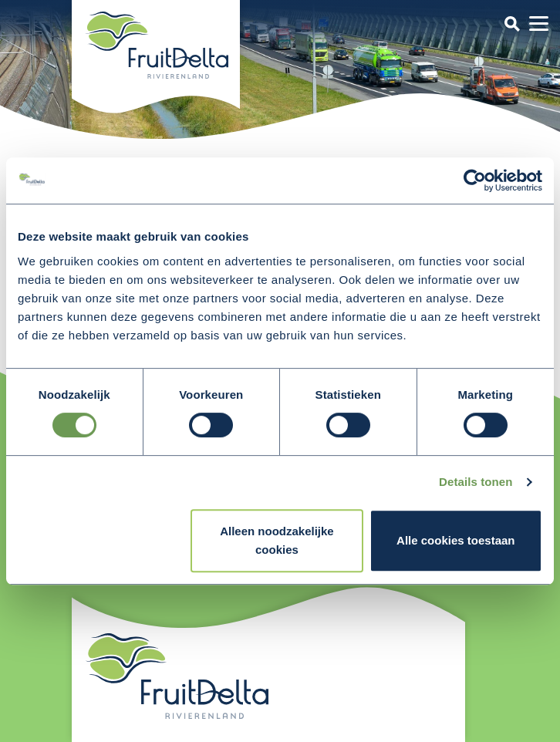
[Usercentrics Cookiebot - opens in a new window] (475, 180)
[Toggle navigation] (512, 24)
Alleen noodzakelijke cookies (277, 540)
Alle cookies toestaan (455, 540)
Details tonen (476, 482)
